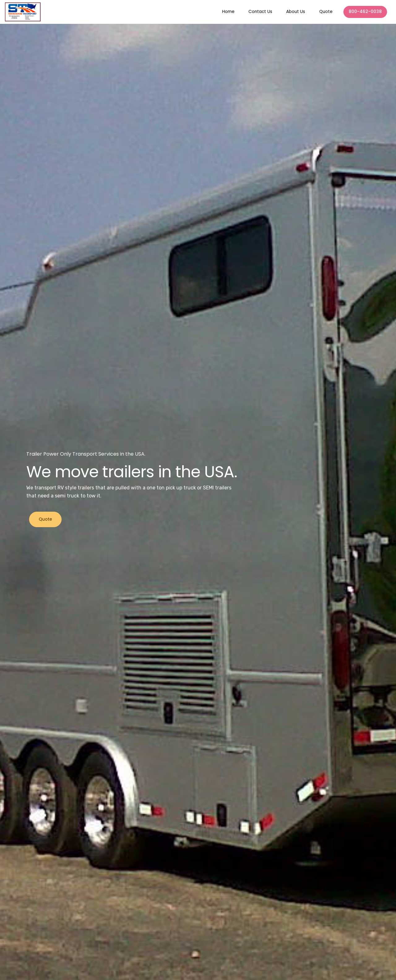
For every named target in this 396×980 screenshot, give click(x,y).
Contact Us (260, 12)
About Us (296, 12)
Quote (326, 12)
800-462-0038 (365, 12)
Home (228, 12)
